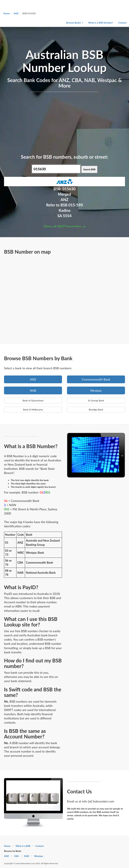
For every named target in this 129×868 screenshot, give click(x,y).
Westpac (96, 390)
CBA (16, 856)
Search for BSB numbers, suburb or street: (64, 157)
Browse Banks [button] (75, 23)
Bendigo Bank (96, 410)
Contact (122, 23)
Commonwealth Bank (96, 379)
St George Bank (96, 400)
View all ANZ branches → (65, 226)
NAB (33, 390)
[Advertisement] (64, 122)
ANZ (16, 13)
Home (7, 13)
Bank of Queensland (33, 400)
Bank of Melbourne (33, 410)
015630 (69, 189)
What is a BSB (23, 846)
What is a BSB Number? (101, 23)
